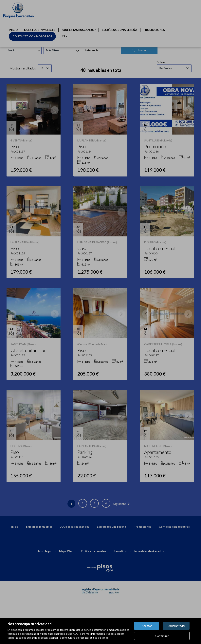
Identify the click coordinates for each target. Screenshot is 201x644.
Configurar (162, 636)
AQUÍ (76, 634)
